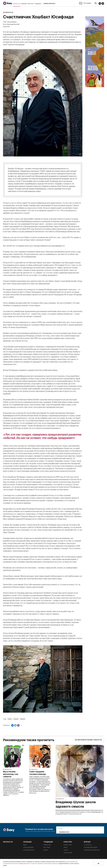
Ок (98, 864)
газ (5, 719)
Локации (24, 4)
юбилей (23, 719)
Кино (66, 847)
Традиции (38, 4)
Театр (66, 850)
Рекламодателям (90, 847)
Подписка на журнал (92, 850)
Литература (68, 853)
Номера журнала (49, 4)
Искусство (68, 845)
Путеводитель (29, 850)
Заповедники (28, 847)
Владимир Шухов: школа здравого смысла (76, 804)
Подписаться (64, 832)
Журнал (87, 842)
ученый (16, 719)
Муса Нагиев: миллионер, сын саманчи (11, 774)
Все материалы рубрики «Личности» (89, 740)
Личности (17, 4)
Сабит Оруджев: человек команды (38, 773)
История (47, 847)
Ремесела (47, 845)
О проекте (88, 845)
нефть (10, 719)
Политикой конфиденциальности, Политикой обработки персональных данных (34, 863)
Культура (30, 4)
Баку (25, 845)
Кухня (46, 850)
